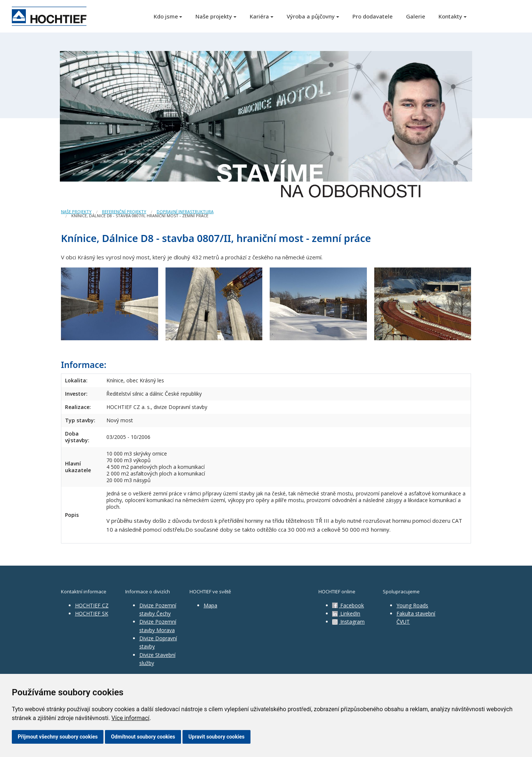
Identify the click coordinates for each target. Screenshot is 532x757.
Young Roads (412, 605)
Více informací (131, 718)
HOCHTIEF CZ (92, 605)
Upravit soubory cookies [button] (216, 737)
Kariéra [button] (259, 16)
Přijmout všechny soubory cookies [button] (58, 737)
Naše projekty (76, 212)
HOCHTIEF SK (92, 613)
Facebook (348, 605)
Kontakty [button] (450, 16)
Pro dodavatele (373, 16)
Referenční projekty (124, 212)
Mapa (210, 605)
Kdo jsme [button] (166, 16)
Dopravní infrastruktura (185, 212)
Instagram (348, 622)
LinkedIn (346, 613)
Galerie (416, 16)
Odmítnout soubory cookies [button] (143, 737)
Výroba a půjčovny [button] (311, 16)
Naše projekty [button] (214, 16)
